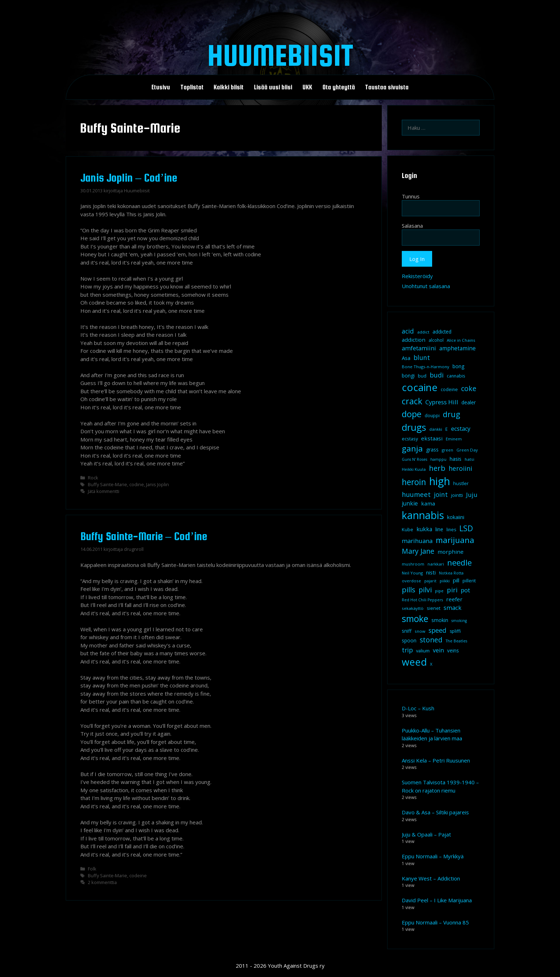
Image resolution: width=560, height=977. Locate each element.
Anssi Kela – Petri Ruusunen (436, 760)
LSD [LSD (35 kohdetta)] (466, 528)
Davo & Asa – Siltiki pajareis (435, 812)
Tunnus (411, 196)
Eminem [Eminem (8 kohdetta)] (454, 439)
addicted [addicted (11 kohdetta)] (442, 332)
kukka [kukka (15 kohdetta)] (424, 529)
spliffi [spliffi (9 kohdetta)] (455, 631)
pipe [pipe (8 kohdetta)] (439, 591)
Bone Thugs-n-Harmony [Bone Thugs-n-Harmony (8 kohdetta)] (426, 367)
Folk (92, 869)
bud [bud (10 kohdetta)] (422, 376)
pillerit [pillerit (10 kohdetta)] (469, 581)
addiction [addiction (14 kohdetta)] (414, 340)
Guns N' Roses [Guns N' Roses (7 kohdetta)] (414, 459)
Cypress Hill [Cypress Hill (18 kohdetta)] (442, 402)
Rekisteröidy (417, 276)
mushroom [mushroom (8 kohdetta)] (413, 564)
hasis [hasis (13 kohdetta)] (456, 459)
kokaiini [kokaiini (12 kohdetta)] (456, 517)
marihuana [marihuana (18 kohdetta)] (417, 541)
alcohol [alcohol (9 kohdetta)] (436, 340)
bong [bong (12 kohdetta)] (458, 366)
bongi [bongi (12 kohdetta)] (408, 376)
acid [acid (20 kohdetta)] (408, 331)
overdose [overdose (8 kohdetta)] (411, 581)
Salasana (412, 226)
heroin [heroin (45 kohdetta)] (414, 482)
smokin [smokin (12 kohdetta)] (440, 620)
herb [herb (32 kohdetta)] (437, 468)
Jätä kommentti (104, 491)
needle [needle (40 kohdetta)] (459, 562)
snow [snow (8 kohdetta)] (420, 631)
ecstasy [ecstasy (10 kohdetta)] (410, 439)
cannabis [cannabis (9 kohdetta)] (456, 376)
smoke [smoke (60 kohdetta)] (415, 618)
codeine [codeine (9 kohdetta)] (449, 389)
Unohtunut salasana (426, 286)
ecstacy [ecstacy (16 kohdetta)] (461, 429)
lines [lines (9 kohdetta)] (451, 530)
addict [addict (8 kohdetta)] (423, 332)
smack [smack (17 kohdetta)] (452, 608)
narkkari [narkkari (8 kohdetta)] (436, 564)
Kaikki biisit (229, 87)
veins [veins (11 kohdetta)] (453, 651)
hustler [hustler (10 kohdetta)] (461, 483)
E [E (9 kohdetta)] (447, 429)
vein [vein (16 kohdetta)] (438, 650)
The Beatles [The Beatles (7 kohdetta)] (456, 641)
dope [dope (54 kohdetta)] (412, 414)
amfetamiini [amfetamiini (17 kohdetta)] (419, 348)
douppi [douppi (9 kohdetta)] (432, 416)
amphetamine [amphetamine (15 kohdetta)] (457, 348)
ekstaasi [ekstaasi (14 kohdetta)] (432, 438)
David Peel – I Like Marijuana (437, 900)
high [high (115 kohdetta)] (440, 481)
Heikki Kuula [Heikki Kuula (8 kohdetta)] (414, 469)
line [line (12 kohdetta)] (439, 529)
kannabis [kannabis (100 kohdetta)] (423, 515)
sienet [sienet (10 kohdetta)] (434, 608)
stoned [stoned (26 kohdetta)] (431, 640)
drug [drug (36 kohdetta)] (451, 414)
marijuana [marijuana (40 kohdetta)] (455, 540)
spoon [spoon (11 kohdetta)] (409, 641)
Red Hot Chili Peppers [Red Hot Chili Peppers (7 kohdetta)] (422, 600)
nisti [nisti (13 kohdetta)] (431, 572)
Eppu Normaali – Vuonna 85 (435, 922)
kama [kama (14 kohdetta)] (428, 503)
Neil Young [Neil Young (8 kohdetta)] (412, 573)
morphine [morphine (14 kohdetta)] (451, 552)
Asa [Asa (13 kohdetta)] (406, 358)
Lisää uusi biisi (273, 87)
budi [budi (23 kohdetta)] (437, 375)
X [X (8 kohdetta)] (431, 664)
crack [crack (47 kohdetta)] (412, 401)
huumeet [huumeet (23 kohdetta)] (416, 494)
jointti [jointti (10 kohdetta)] (457, 495)
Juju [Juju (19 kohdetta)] (472, 495)
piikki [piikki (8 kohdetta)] (445, 581)
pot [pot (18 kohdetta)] (465, 590)
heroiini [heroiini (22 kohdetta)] (460, 468)
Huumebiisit (280, 55)
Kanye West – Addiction (431, 878)
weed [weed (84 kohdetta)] (414, 662)
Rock (93, 478)
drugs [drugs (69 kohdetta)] (414, 427)
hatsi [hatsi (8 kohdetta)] (469, 459)
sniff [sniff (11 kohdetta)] (407, 631)
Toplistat (192, 87)
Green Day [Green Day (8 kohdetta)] (467, 450)
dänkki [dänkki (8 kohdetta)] (436, 429)
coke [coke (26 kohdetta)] (469, 388)
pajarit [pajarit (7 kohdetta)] (430, 581)
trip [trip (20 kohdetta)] (407, 650)
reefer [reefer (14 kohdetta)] (454, 599)
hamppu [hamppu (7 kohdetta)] (438, 459)
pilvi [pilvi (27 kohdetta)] (425, 590)
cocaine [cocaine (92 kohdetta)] (420, 387)
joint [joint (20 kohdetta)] (441, 494)
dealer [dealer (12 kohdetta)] (469, 402)
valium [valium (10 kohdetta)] (423, 651)
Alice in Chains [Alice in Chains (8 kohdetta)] (461, 340)
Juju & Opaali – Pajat (426, 834)
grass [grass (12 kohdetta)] (432, 450)
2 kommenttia (102, 882)
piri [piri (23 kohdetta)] (452, 590)
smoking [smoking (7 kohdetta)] (459, 621)
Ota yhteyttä (339, 87)
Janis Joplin (157, 484)
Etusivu (161, 87)
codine (137, 484)
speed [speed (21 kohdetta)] (437, 630)
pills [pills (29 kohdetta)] (409, 590)
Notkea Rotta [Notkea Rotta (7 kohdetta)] (451, 573)
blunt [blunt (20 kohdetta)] (422, 357)
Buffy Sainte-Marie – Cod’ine (144, 536)
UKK (307, 87)
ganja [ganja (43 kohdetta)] (412, 448)
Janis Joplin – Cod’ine (129, 178)
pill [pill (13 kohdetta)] (456, 580)
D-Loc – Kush (418, 708)
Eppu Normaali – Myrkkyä (433, 856)
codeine (138, 875)
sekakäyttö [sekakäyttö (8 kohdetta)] (413, 608)
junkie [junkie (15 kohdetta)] (410, 503)
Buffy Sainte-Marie (107, 484)
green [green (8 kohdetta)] (447, 450)
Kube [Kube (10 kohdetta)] (407, 529)
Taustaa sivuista (387, 87)
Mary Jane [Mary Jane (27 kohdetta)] (418, 551)
